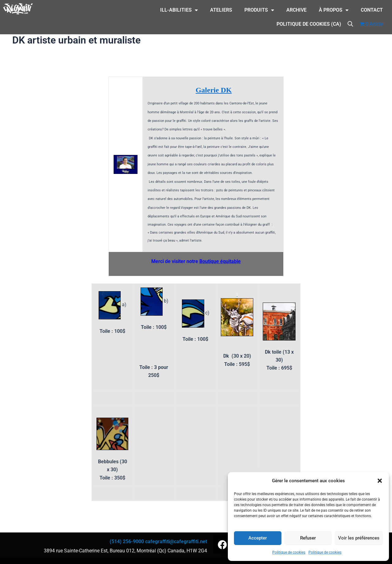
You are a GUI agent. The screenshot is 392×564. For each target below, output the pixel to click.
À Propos (334, 10)
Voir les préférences (359, 538)
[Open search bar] (350, 23)
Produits (259, 10)
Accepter (258, 538)
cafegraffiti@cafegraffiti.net (176, 541)
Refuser (308, 538)
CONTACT (372, 10)
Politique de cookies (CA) (309, 24)
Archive (296, 10)
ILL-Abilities (179, 10)
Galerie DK (214, 90)
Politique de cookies (289, 552)
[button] (380, 481)
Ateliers (221, 10)
